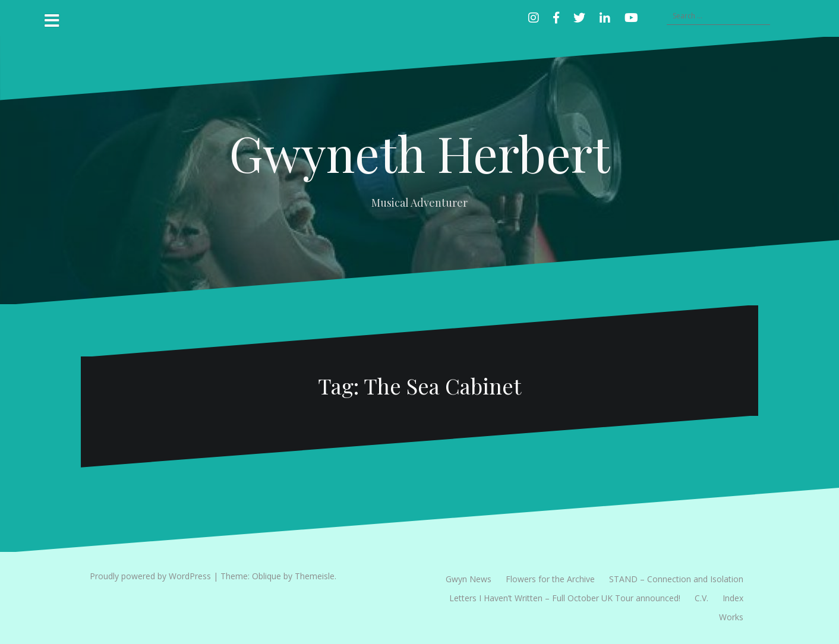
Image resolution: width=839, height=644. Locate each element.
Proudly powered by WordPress (150, 576)
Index (733, 598)
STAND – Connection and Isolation (676, 579)
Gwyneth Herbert (419, 153)
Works (731, 617)
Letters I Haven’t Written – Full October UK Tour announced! (565, 598)
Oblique (266, 576)
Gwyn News (469, 579)
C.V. (701, 598)
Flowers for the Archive (550, 579)
